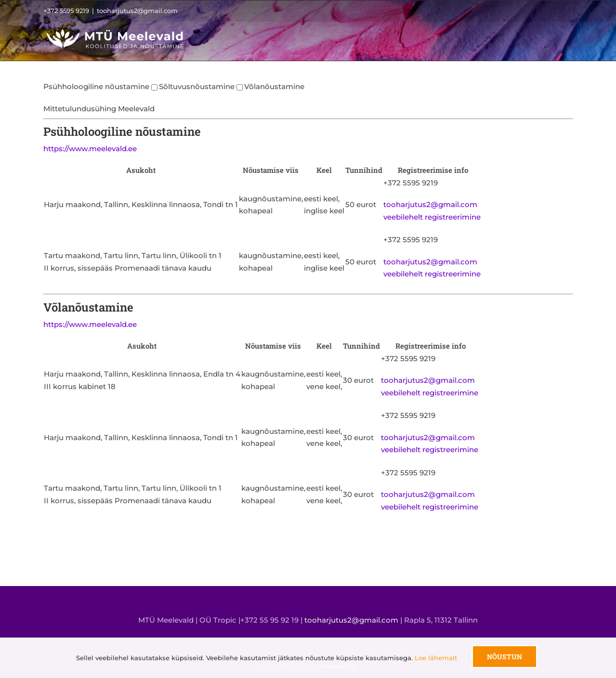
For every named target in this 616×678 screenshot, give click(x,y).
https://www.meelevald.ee (90, 149)
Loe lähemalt (436, 658)
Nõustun (505, 657)
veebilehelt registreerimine (433, 217)
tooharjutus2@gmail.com (137, 11)
